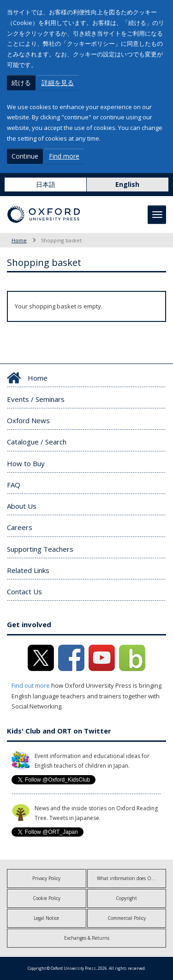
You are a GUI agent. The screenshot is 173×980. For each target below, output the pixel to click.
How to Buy (26, 463)
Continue (25, 156)
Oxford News (28, 420)
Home (19, 240)
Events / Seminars (36, 399)
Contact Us (24, 592)
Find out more (31, 685)
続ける (21, 83)
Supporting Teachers (40, 549)
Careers (20, 527)
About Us (22, 506)
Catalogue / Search (37, 442)
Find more (64, 156)
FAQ (14, 485)
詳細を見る (58, 83)
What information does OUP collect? (132, 878)
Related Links (28, 570)
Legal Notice (46, 918)
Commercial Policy (127, 918)
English (127, 184)
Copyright (126, 898)
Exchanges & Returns (87, 938)
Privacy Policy (46, 878)
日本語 (46, 184)
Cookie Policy (47, 898)
